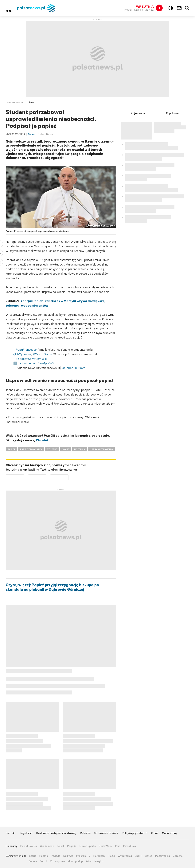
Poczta (44, 856)
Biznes (148, 856)
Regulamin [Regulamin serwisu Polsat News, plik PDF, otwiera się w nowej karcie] (26, 833)
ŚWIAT (66, 449)
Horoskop (99, 856)
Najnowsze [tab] (138, 113)
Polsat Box (130, 846)
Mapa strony (170, 833)
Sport (61, 846)
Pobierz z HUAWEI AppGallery (68, 477)
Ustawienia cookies (106, 833)
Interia (33, 856)
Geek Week (105, 846)
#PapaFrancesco (25, 350)
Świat (32, 103)
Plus (118, 846)
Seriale (33, 861)
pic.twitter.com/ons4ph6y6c (37, 363)
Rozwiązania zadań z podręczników (71, 861)
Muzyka (99, 861)
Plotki (111, 856)
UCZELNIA (80, 449)
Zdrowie (178, 856)
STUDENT (52, 449)
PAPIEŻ (12, 449)
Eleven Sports (88, 846)
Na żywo (68, 856)
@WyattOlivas (42, 354)
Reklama (85, 833)
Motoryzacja (163, 856)
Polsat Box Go (29, 846)
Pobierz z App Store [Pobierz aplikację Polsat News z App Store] (46, 477)
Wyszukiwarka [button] (187, 8)
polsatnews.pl (15, 103)
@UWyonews (22, 354)
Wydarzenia (125, 856)
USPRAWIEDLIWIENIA (101, 449)
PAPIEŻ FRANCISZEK (31, 449)
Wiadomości (47, 846)
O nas (155, 833)
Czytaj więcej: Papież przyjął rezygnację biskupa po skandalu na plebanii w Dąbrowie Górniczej (52, 587)
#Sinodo (19, 359)
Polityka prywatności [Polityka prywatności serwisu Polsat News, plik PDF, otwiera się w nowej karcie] (135, 833)
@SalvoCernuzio (36, 359)
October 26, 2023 (74, 368)
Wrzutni (42, 440)
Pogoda (72, 846)
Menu (9, 11)
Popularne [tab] (172, 113)
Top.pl (43, 861)
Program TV (83, 856)
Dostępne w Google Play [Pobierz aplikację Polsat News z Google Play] (24, 477)
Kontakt (11, 833)
